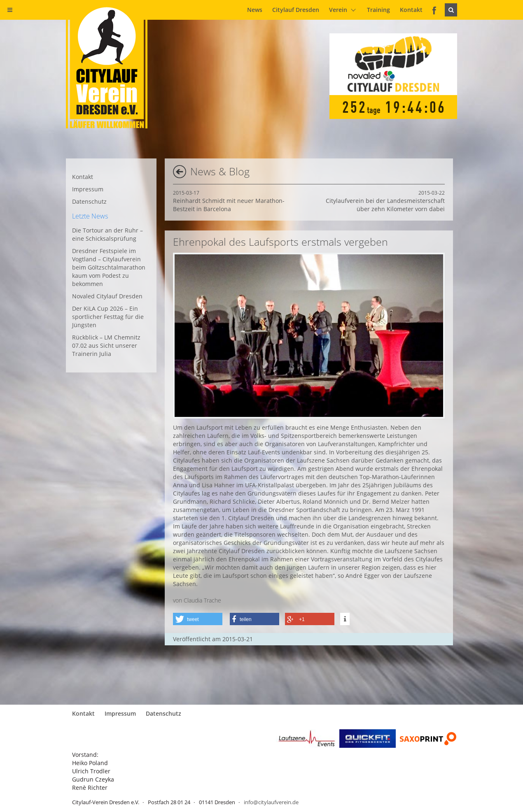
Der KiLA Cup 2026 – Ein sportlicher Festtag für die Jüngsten (108, 317)
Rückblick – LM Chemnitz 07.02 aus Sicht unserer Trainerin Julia (106, 346)
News (255, 10)
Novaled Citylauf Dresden (107, 296)
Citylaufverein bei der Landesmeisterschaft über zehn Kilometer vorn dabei (385, 201)
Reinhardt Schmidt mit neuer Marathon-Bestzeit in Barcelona (229, 201)
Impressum (88, 189)
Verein (338, 10)
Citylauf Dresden (296, 10)
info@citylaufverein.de (271, 802)
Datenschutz (89, 201)
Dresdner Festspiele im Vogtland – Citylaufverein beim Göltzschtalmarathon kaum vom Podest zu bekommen (109, 267)
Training (378, 10)
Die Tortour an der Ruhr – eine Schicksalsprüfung (107, 234)
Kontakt (411, 10)
